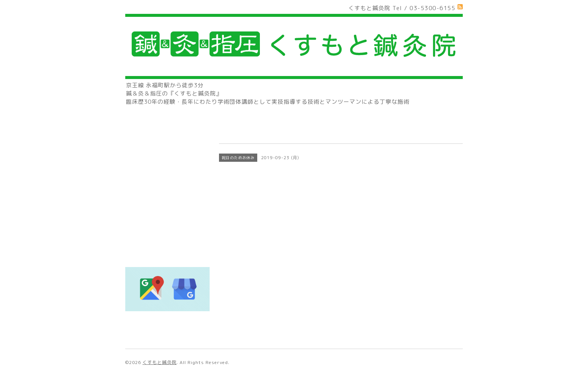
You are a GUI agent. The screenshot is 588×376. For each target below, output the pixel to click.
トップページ (147, 132)
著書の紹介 (144, 252)
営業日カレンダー (153, 192)
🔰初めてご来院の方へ (160, 147)
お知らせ (141, 237)
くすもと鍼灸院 (160, 362)
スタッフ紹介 (147, 177)
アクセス (141, 222)
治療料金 (141, 162)
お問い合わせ (147, 207)
